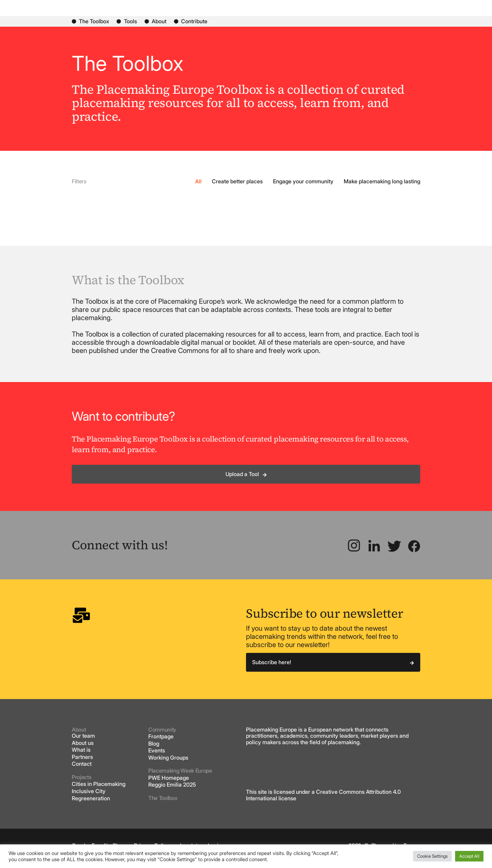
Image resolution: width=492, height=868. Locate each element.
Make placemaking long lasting (382, 187)
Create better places (237, 187)
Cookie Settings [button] (432, 856)
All (198, 187)
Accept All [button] (469, 856)
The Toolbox (163, 804)
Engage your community (303, 187)
